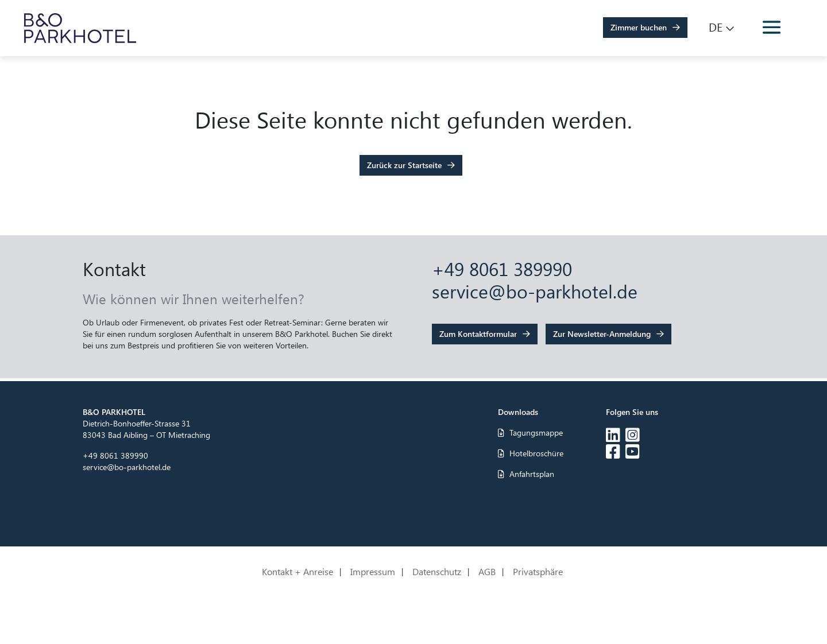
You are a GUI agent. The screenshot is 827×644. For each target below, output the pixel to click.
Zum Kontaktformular (478, 333)
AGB (487, 573)
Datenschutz (437, 573)
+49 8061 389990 (502, 268)
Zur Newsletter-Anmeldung (602, 333)
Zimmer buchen (639, 27)
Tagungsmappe (530, 432)
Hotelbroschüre (531, 453)
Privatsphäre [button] (538, 573)
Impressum (373, 573)
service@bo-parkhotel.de (535, 291)
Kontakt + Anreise (297, 573)
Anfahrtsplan (526, 474)
